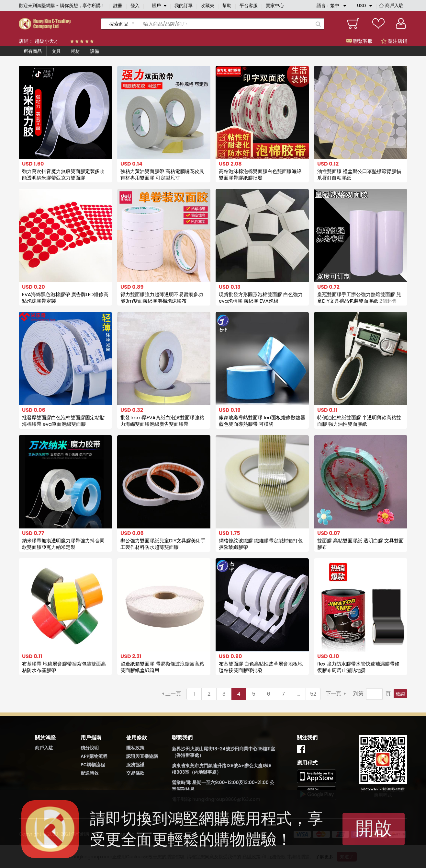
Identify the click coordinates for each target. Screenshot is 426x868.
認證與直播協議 (142, 756)
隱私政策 (135, 748)
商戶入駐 (394, 6)
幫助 (227, 6)
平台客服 (249, 6)
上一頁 (173, 694)
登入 (135, 6)
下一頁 (333, 694)
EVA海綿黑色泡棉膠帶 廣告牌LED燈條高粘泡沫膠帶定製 (65, 298)
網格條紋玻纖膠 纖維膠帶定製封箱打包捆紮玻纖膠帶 (261, 544)
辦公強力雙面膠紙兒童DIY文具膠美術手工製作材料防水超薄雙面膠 (163, 544)
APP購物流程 (94, 756)
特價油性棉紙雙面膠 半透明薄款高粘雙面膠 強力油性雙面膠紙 (359, 421)
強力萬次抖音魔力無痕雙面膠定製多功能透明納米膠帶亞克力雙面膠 (63, 174)
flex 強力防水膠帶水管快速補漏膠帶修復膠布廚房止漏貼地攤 (358, 667)
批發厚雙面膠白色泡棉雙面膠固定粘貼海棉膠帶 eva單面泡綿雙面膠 (63, 421)
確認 (400, 694)
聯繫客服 (359, 41)
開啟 (374, 828)
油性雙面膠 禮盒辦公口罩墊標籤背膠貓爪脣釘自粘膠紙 (359, 174)
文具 (56, 51)
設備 (95, 51)
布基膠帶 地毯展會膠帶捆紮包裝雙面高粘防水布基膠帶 (64, 667)
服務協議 (135, 765)
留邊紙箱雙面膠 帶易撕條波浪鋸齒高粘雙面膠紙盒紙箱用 (162, 667)
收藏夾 (207, 6)
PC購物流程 (93, 765)
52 (313, 694)
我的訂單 (184, 6)
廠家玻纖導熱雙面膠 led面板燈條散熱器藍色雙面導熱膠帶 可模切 (262, 421)
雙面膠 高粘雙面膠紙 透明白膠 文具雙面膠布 (360, 544)
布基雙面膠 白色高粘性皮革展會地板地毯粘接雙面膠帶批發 (261, 667)
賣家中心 (275, 6)
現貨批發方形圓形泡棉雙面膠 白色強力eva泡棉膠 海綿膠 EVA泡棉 (261, 298)
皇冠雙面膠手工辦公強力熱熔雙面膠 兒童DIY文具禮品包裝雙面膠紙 (359, 298)
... (298, 694)
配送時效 (90, 773)
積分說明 (90, 748)
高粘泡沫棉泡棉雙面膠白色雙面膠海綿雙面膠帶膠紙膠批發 (260, 174)
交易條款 (135, 773)
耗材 (75, 51)
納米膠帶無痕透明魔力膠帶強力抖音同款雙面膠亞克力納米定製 (63, 544)
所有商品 (33, 51)
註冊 (118, 6)
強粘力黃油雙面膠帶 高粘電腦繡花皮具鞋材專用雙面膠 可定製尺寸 (162, 174)
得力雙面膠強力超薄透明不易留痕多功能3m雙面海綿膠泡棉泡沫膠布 (162, 298)
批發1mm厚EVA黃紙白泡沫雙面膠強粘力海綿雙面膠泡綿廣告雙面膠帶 (162, 421)
